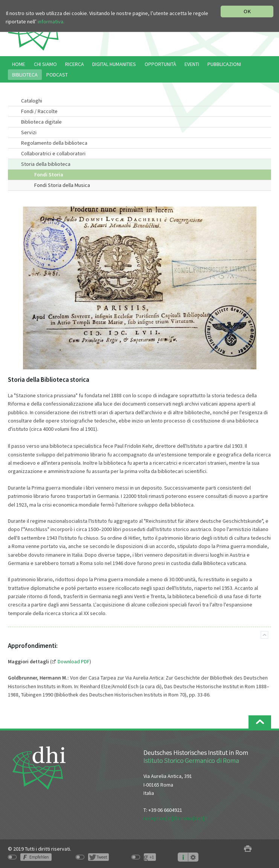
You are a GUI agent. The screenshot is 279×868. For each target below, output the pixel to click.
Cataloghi (32, 101)
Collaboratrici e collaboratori (53, 153)
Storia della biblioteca (46, 164)
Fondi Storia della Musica (62, 185)
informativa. (51, 21)
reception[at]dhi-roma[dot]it (175, 818)
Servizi (29, 132)
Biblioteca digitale (41, 122)
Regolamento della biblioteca (54, 143)
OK (247, 11)
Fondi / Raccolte (39, 111)
